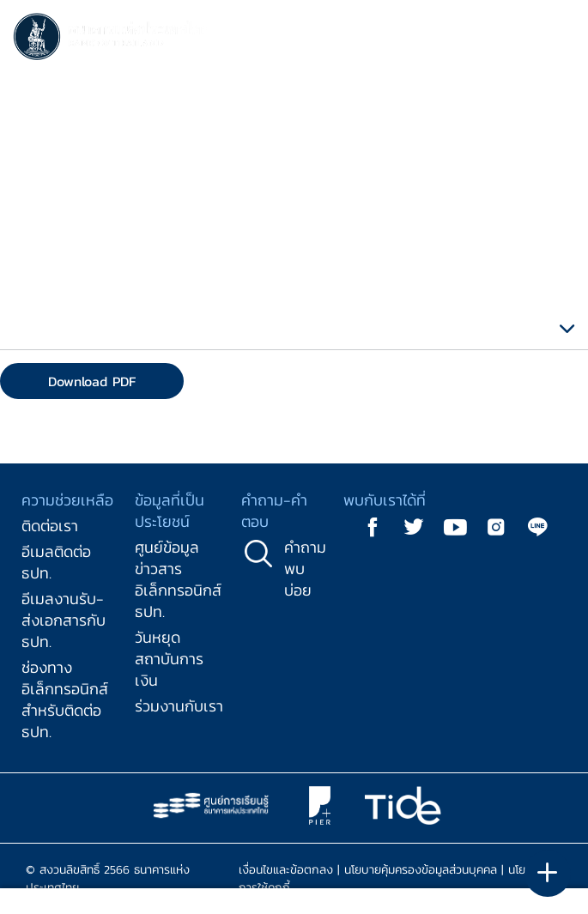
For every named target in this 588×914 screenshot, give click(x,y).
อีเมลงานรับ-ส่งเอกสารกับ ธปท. (64, 620)
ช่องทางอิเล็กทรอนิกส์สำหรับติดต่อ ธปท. (65, 699)
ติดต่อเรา (50, 526)
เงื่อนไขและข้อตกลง (286, 870)
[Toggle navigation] (558, 39)
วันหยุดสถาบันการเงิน (169, 659)
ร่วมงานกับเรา (179, 706)
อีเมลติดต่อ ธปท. (56, 562)
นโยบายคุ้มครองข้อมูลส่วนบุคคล (421, 870)
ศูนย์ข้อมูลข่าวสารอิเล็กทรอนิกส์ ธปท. (178, 579)
